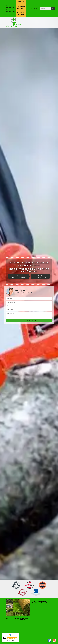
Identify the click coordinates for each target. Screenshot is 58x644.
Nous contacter (40, 276)
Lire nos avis (10, 640)
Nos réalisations (19, 276)
